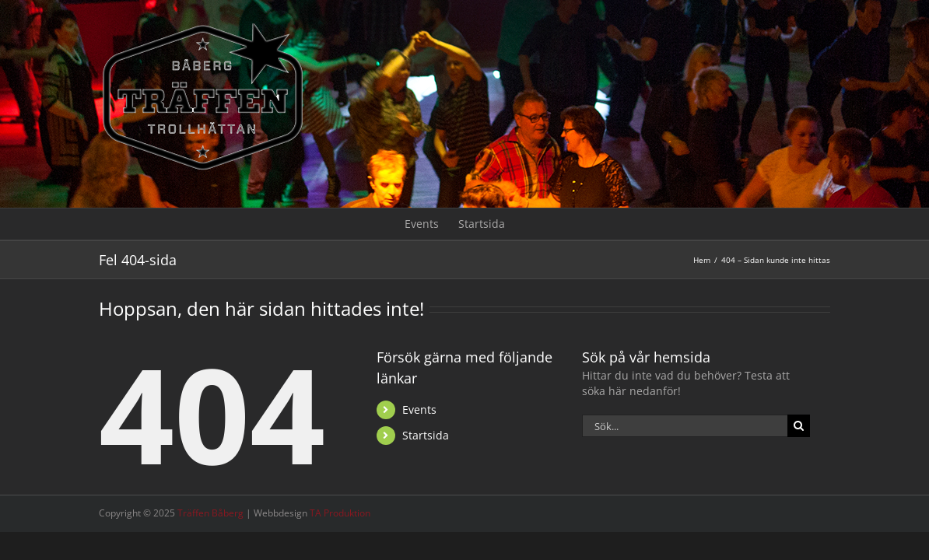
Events (419, 409)
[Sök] (799, 426)
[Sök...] (685, 426)
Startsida (426, 435)
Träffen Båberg (210, 513)
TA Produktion (340, 513)
